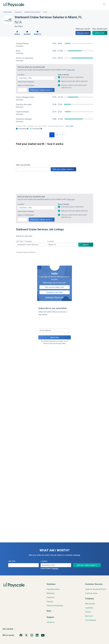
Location (50, 241)
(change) (31, 82)
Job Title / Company (24, 241)
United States (8, 12)
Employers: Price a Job (55, 297)
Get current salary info (54, 287)
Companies (18, 12)
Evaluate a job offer (55, 292)
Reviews (27, 33)
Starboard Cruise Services (32, 12)
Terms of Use (48, 343)
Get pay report (83, 33)
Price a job (100, 33)
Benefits (38, 33)
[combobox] (36, 78)
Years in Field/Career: (26, 85)
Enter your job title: (23, 165)
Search (86, 245)
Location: (21, 75)
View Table (70, 126)
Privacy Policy (61, 343)
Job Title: (12, 561)
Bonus (17, 33)
